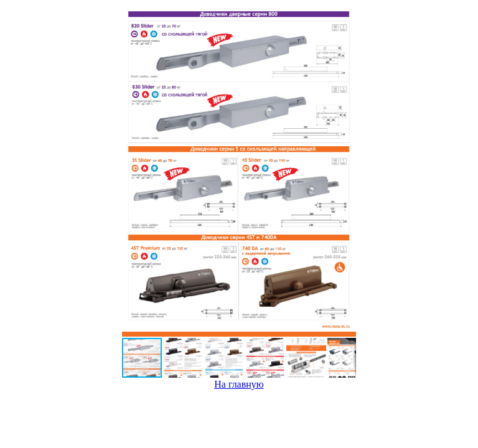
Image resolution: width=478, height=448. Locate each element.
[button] (345, 171)
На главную (239, 384)
